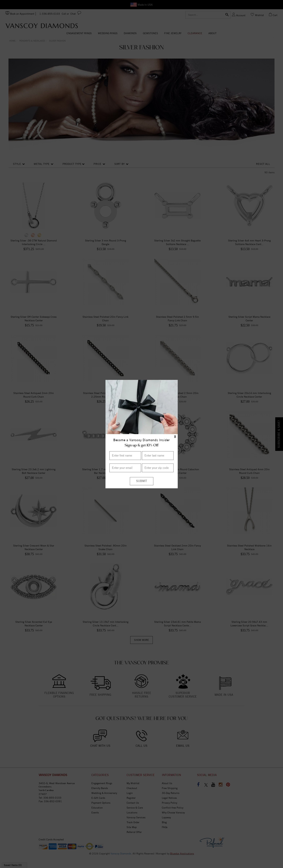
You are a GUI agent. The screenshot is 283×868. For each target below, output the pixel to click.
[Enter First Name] (125, 456)
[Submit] (142, 481)
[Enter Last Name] (158, 456)
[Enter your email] (125, 468)
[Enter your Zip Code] (158, 468)
